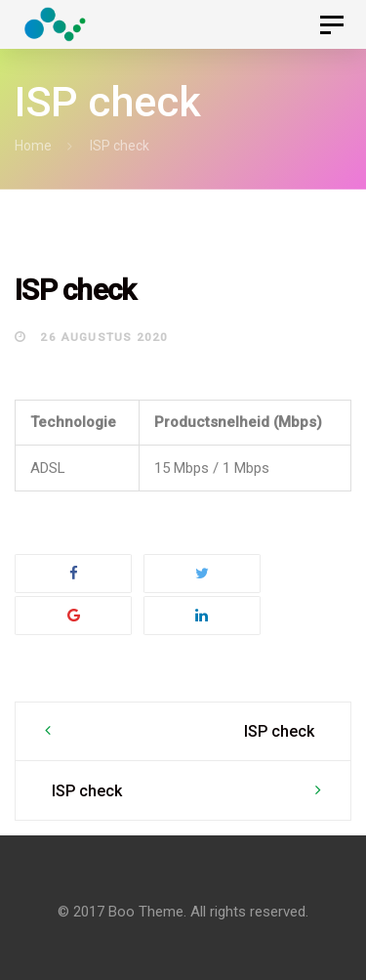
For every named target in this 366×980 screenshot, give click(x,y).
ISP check (279, 731)
